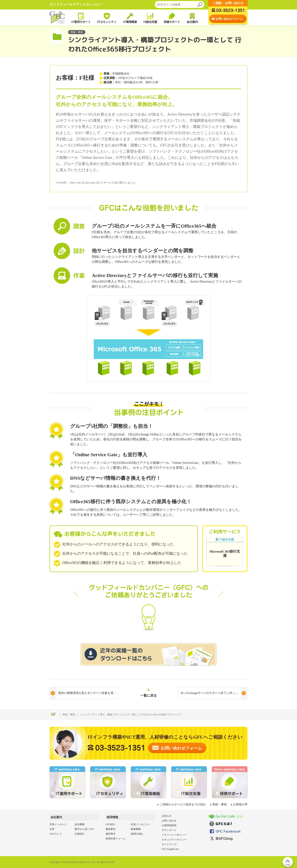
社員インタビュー (141, 824)
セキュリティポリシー (174, 840)
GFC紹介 (110, 824)
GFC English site (170, 849)
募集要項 (111, 829)
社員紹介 (80, 834)
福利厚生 (111, 834)
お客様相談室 (169, 825)
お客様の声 (240, 804)
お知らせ (167, 816)
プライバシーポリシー (174, 835)
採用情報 (112, 817)
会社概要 (80, 824)
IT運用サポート (81, 18)
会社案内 (192, 18)
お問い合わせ (169, 821)
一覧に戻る (148, 695)
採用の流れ (137, 834)
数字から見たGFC (84, 829)
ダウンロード (169, 830)
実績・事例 (219, 804)
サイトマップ (169, 844)
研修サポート (172, 18)
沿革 (52, 829)
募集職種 (136, 829)
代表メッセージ (58, 824)
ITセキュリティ (107, 18)
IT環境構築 (130, 18)
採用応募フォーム (115, 839)
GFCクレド (56, 834)
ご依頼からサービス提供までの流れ (183, 804)
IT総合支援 (150, 18)
